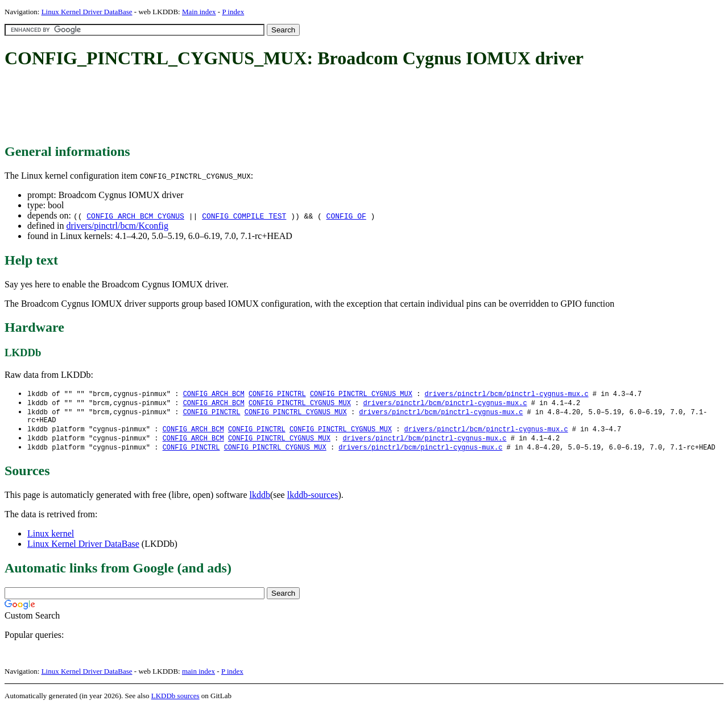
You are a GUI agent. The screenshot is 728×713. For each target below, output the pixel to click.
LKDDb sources (175, 701)
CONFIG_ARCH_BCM (214, 394)
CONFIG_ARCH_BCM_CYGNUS (135, 216)
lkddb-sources (313, 500)
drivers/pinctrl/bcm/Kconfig (117, 226)
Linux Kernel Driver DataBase (87, 12)
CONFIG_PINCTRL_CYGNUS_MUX (361, 394)
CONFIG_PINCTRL (277, 394)
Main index (199, 12)
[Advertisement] (212, 107)
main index (198, 676)
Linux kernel (51, 539)
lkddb (260, 500)
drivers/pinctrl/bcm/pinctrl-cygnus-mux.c (506, 394)
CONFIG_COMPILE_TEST (244, 216)
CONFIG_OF (346, 216)
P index (233, 12)
